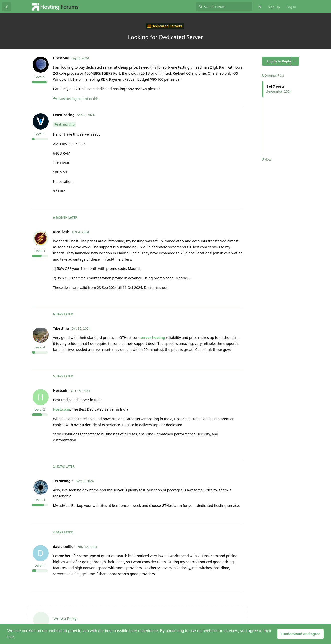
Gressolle (67, 125)
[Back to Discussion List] (7, 7)
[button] (17, 637)
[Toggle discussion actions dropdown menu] (295, 61)
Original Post (273, 75)
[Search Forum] (224, 7)
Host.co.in (62, 409)
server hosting (153, 338)
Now (267, 159)
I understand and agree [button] (300, 634)
